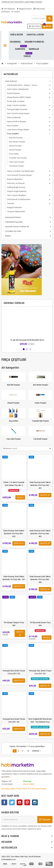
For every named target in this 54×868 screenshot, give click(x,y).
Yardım (16, 12)
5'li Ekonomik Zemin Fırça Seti (40, 624)
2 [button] (27, 349)
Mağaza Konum (24, 9)
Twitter (12, 802)
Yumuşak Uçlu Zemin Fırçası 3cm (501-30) (14, 720)
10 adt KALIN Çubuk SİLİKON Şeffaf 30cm (27, 340)
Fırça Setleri (14, 421)
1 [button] (24, 349)
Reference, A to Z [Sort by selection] (10, 448)
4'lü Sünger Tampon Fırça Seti (14, 624)
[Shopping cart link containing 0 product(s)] (47, 26)
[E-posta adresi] (19, 820)
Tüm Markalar (8, 9)
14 (28, 751)
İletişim (6, 12)
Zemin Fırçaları (40, 403)
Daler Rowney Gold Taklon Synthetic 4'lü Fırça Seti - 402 (14, 534)
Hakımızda (39, 9)
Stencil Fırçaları (13, 403)
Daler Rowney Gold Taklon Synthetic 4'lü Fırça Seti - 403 (40, 534)
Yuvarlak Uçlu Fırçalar (40, 421)
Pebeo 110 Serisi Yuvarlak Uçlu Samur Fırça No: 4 (14, 484)
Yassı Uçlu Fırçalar (13, 439)
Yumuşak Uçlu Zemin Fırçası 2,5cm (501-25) (14, 672)
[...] (10, 777)
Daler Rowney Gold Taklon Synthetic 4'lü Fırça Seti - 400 (40, 579)
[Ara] (42, 19)
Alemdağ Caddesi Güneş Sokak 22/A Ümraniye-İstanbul (24, 789)
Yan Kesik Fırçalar (40, 439)
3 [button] (30, 349)
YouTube (20, 802)
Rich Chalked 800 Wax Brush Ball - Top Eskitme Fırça (40, 720)
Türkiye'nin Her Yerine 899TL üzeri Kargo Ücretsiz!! (22, 3)
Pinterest (27, 802)
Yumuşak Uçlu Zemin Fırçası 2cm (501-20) (40, 672)
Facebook (4, 802)
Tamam (45, 820)
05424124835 (29, 784)
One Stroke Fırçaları (41, 385)
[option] (27, 327)
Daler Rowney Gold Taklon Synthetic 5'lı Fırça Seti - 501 (14, 578)
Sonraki (37, 751)
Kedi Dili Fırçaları (14, 385)
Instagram (35, 802)
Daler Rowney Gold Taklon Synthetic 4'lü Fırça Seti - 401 (40, 485)
